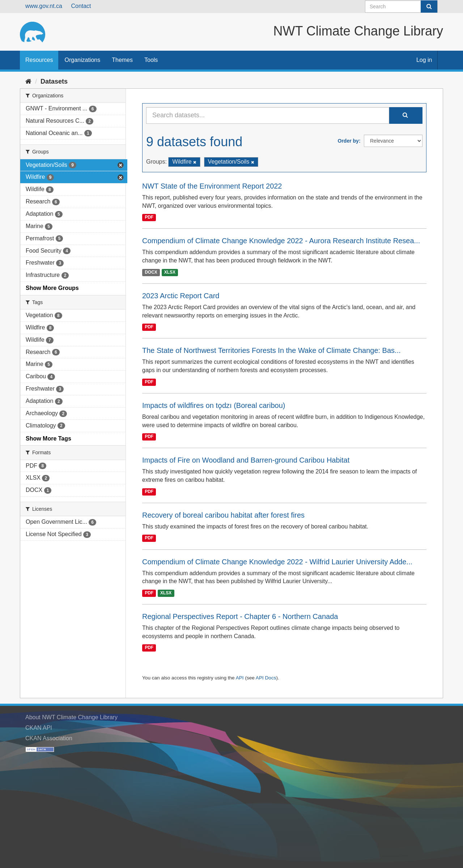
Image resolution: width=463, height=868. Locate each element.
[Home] (28, 81)
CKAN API (39, 728)
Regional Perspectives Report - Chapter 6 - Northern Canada (240, 616)
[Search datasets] (401, 7)
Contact (81, 6)
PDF (149, 217)
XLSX (170, 272)
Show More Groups (52, 288)
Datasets (54, 81)
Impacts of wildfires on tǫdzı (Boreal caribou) (214, 405)
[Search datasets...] (268, 115)
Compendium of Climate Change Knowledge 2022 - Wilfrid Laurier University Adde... (277, 562)
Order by (348, 141)
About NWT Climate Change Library (71, 717)
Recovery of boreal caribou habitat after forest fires (223, 515)
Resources (39, 60)
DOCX (151, 272)
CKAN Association (49, 738)
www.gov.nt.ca (44, 6)
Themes (122, 60)
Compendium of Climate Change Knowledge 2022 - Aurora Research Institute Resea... (281, 241)
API (240, 678)
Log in (424, 60)
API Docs (266, 678)
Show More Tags (48, 439)
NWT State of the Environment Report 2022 (212, 186)
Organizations (82, 60)
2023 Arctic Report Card (181, 296)
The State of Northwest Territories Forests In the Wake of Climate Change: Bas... (271, 350)
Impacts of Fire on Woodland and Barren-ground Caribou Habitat (246, 460)
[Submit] (429, 7)
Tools (151, 60)
